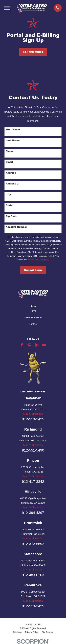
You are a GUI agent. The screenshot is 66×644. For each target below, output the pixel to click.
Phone (10, 151)
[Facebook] (22, 345)
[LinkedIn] (37, 345)
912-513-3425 (33, 419)
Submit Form (33, 270)
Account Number (16, 227)
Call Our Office (33, 52)
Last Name (13, 140)
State (9, 205)
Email (9, 162)
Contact (33, 324)
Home (33, 311)
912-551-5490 (33, 450)
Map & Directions (33, 414)
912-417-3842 (33, 482)
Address (11, 173)
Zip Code (11, 216)
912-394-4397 (33, 513)
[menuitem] (17, 632)
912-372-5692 (33, 544)
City (8, 195)
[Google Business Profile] (29, 345)
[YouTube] (44, 345)
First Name (13, 130)
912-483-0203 (33, 575)
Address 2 (12, 184)
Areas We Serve (33, 317)
